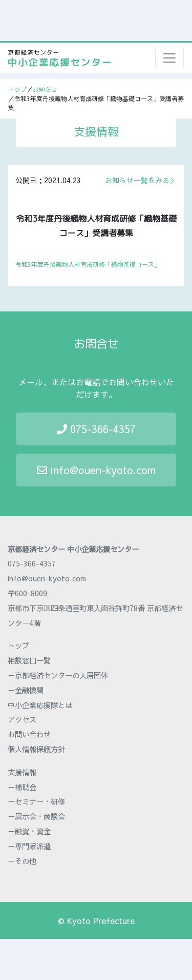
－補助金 (22, 787)
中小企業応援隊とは (40, 705)
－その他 (22, 861)
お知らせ (45, 89)
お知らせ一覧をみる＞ (141, 180)
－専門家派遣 (29, 846)
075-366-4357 (96, 429)
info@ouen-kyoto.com (96, 470)
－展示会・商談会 (36, 816)
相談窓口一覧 (29, 660)
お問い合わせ (29, 734)
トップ (17, 89)
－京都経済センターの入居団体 (58, 675)
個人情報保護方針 (36, 749)
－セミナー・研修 (36, 801)
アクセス (22, 719)
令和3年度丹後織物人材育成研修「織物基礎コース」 (88, 264)
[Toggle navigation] (169, 58)
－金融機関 (26, 690)
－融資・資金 (29, 831)
